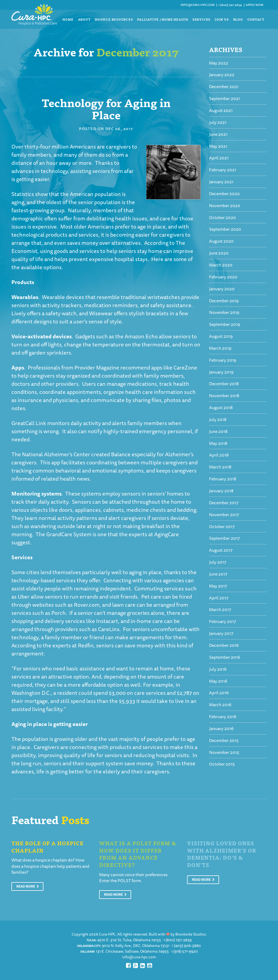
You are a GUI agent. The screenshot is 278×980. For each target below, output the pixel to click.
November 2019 (224, 312)
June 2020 (219, 253)
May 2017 (218, 586)
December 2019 (224, 301)
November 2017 (224, 515)
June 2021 (218, 134)
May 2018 (218, 443)
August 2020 (221, 241)
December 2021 (224, 86)
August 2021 (221, 110)
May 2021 (218, 146)
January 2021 (221, 182)
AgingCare (167, 534)
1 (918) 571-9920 (185, 951)
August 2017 (221, 550)
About (84, 19)
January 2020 (222, 289)
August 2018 (221, 407)
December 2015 (224, 740)
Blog (238, 19)
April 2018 (219, 455)
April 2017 (219, 598)
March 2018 (220, 467)
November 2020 (225, 205)
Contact (256, 19)
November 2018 (224, 396)
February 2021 (223, 170)
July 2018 (218, 419)
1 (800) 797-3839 (230, 5)
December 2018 (224, 384)
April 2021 (219, 158)
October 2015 (222, 764)
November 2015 (224, 752)
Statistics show (30, 194)
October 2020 (222, 217)
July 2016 (218, 669)
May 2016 (218, 681)
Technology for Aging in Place (106, 108)
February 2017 (222, 621)
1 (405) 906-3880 (186, 946)
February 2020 (223, 277)
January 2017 (221, 633)
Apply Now (255, 5)
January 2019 (221, 372)
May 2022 (219, 63)
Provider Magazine (97, 367)
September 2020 (225, 229)
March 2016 (220, 705)
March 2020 (221, 265)
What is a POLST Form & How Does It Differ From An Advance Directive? (138, 854)
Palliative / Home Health (162, 19)
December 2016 (224, 645)
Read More (28, 886)
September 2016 (225, 657)
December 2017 (224, 503)
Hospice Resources (114, 19)
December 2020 (224, 194)
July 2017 (218, 562)
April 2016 (219, 693)
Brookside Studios (191, 934)
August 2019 (221, 336)
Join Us (222, 19)
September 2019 (225, 324)
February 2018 (223, 479)
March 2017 (220, 609)
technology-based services (44, 580)
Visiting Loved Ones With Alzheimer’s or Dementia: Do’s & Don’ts (222, 854)
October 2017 (222, 526)
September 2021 (225, 98)
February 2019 (223, 360)
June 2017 (218, 574)
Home (68, 19)
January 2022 (222, 75)
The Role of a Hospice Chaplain (48, 847)
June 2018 (218, 431)
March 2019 (220, 348)
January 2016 (221, 728)
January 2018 (221, 491)
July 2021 (218, 122)
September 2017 (224, 538)
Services (201, 19)
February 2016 (223, 716)
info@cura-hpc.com (198, 5)
